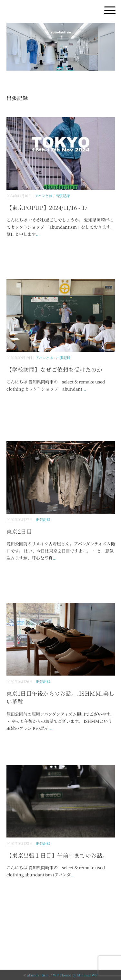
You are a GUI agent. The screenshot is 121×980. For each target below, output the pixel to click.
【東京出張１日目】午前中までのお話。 (57, 855)
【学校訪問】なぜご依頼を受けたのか (55, 369)
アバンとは (44, 196)
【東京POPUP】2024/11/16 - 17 (47, 207)
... (38, 234)
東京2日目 (19, 531)
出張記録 (63, 196)
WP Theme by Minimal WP (75, 975)
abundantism (38, 975)
